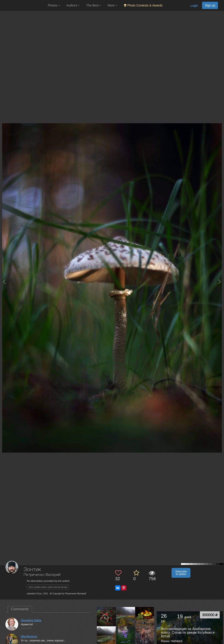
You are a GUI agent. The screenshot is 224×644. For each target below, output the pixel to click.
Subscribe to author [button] (181, 573)
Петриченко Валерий (42, 575)
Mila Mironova (29, 636)
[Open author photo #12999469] (145, 616)
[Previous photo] (4, 282)
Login (194, 6)
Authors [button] (73, 5)
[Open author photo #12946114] (126, 636)
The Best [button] (94, 5)
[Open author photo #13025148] (106, 616)
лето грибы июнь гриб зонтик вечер (48, 587)
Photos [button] (54, 5)
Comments (20, 609)
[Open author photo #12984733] (106, 636)
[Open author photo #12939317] (145, 636)
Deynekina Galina (31, 620)
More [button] (112, 5)
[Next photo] (220, 282)
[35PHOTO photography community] (23, 5)
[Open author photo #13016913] (126, 616)
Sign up (210, 5)
